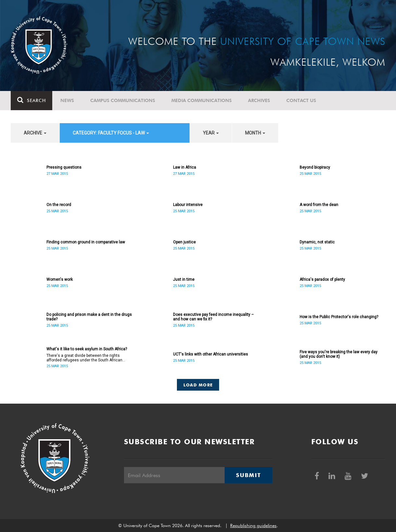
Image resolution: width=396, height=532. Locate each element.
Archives (259, 100)
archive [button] (35, 133)
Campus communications (123, 100)
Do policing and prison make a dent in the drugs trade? (89, 317)
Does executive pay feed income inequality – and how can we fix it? (213, 317)
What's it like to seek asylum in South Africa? (87, 349)
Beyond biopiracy (315, 167)
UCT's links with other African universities (210, 354)
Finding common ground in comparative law (86, 242)
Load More (198, 385)
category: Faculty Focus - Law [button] (111, 133)
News (67, 100)
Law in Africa (185, 167)
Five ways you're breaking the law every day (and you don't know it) (339, 354)
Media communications (202, 100)
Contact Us (301, 100)
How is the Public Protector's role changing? (339, 317)
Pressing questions (64, 167)
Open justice (184, 242)
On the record (59, 205)
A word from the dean (319, 205)
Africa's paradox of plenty (322, 279)
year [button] (211, 133)
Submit (248, 475)
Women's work (60, 279)
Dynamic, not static (317, 242)
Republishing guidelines (253, 526)
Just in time (184, 279)
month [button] (255, 133)
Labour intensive (188, 205)
